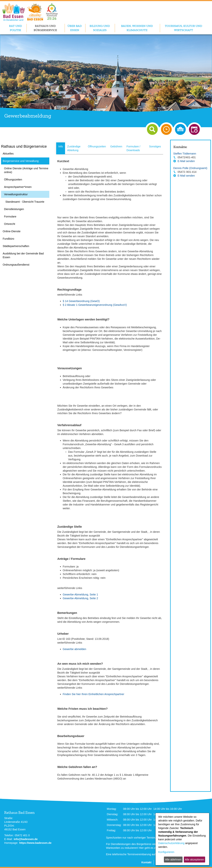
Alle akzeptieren (194, 860)
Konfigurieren (166, 852)
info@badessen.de (26, 839)
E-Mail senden (186, 161)
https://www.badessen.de (35, 843)
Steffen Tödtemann (185, 154)
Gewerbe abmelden (74, 649)
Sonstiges (155, 146)
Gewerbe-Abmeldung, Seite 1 (80, 594)
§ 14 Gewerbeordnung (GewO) (81, 301)
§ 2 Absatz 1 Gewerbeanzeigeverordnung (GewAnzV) (95, 305)
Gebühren (116, 146)
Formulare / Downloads (133, 148)
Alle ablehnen (173, 860)
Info (61, 146)
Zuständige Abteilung (74, 148)
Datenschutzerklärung (171, 843)
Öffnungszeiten (97, 146)
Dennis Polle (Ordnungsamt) (190, 168)
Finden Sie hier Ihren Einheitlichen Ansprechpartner (93, 694)
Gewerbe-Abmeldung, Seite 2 (80, 598)
